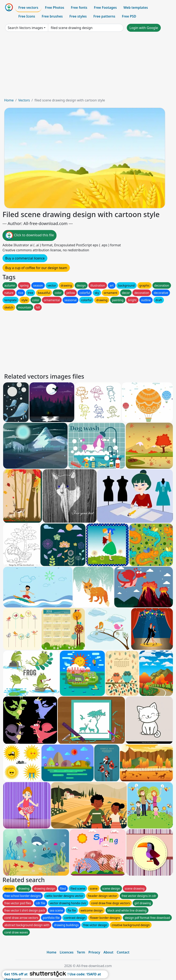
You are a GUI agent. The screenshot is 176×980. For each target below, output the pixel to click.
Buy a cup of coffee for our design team (36, 268)
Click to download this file (30, 235)
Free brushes (52, 16)
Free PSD (129, 16)
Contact (123, 952)
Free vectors (28, 8)
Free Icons (27, 16)
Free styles (78, 16)
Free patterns (104, 16)
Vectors (24, 100)
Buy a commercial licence (25, 258)
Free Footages (105, 8)
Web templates (136, 8)
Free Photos (54, 8)
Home (9, 100)
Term (81, 952)
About (108, 952)
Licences (67, 952)
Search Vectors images (25, 28)
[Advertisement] (88, 66)
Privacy (94, 952)
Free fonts (79, 8)
